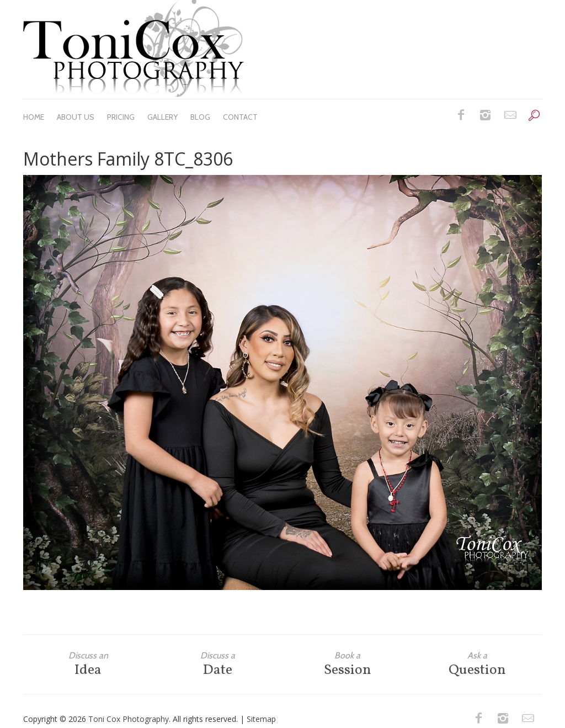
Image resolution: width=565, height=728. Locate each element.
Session (347, 664)
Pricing (121, 117)
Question (477, 664)
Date (218, 664)
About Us (76, 117)
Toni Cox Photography (129, 719)
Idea (88, 664)
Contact (240, 117)
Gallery (162, 117)
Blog (200, 117)
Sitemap (261, 719)
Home (34, 117)
